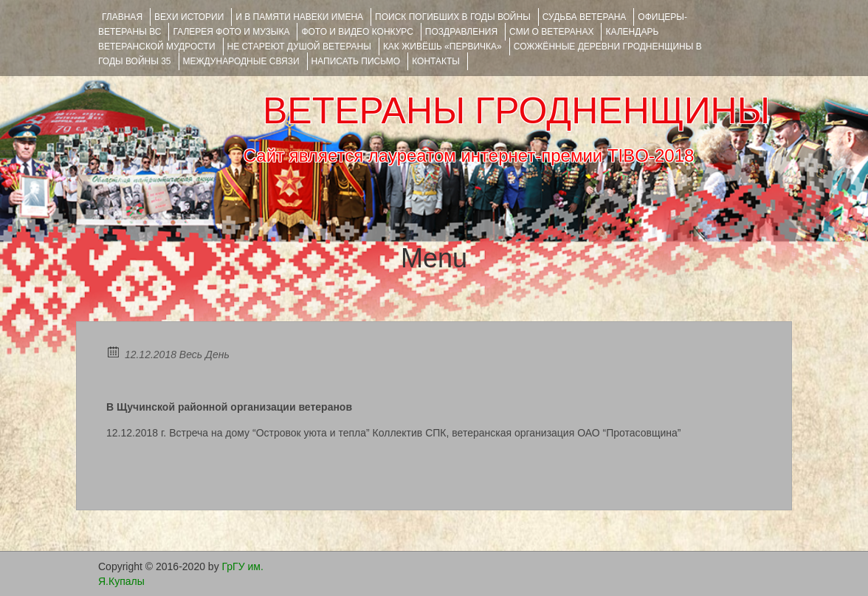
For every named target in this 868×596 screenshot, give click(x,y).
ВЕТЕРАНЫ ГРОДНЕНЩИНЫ (516, 111)
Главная (122, 17)
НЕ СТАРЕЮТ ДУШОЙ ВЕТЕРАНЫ (299, 47)
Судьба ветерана (585, 17)
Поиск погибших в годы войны (453, 17)
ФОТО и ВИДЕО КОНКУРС (357, 32)
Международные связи (241, 61)
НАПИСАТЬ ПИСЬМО (356, 61)
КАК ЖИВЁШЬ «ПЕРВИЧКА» (442, 47)
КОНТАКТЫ (436, 61)
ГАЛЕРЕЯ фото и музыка (231, 32)
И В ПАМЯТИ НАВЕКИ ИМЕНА (299, 17)
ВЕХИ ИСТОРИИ (189, 17)
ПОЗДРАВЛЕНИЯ (461, 32)
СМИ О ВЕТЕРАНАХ (551, 32)
